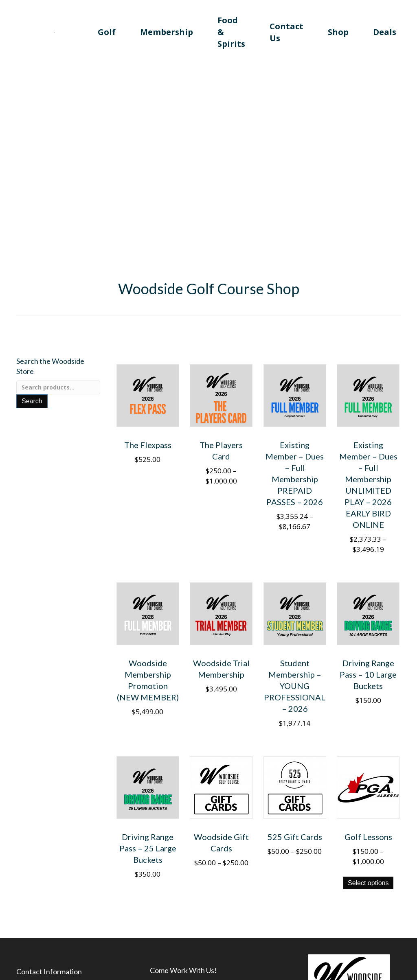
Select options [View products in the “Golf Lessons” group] (368, 883)
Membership (167, 32)
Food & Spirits (231, 32)
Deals (385, 32)
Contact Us (286, 32)
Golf (107, 32)
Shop (338, 32)
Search (32, 401)
